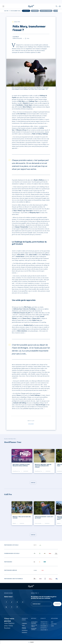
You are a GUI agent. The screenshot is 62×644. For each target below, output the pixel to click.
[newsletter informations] (38, 593)
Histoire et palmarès (46, 11)
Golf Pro (6, 11)
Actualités (26, 11)
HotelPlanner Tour (15, 11)
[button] (3, 6)
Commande (24, 623)
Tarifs (23, 625)
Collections (44, 630)
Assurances (25, 631)
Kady (52, 622)
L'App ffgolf (54, 624)
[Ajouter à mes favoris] (14, 451)
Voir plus (33, 483)
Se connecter (44, 624)
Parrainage (24, 633)
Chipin (52, 626)
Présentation (44, 622)
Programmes (44, 626)
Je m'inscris (57, 604)
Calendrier (35, 11)
